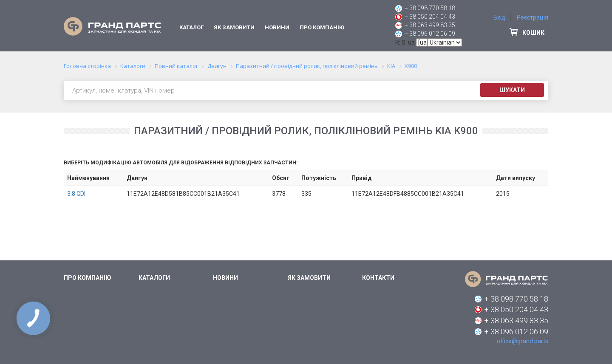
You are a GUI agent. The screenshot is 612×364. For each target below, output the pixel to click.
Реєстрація (533, 17)
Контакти (378, 278)
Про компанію (322, 27)
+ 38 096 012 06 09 (430, 34)
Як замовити (234, 27)
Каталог (191, 27)
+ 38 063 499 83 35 (430, 25)
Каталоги (154, 278)
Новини (277, 27)
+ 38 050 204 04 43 (430, 17)
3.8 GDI (76, 194)
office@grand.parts (523, 341)
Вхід (499, 17)
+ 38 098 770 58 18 (430, 8)
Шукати (512, 90)
